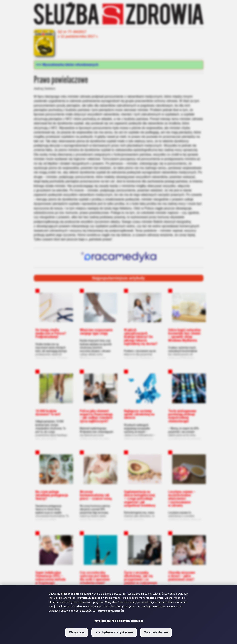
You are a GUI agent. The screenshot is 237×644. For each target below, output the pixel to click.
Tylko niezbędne (156, 632)
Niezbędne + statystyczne (114, 632)
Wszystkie (77, 632)
